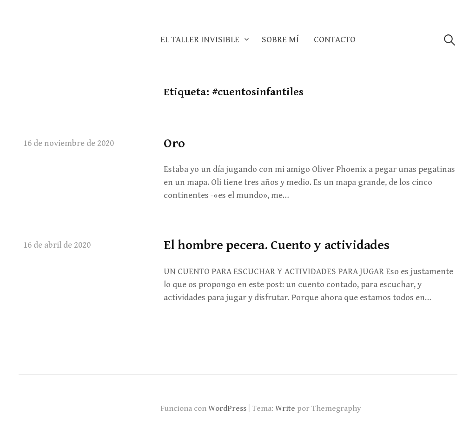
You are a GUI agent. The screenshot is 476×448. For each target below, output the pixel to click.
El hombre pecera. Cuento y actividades (276, 245)
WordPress (227, 408)
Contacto (335, 40)
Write (285, 408)
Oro (174, 144)
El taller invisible (200, 40)
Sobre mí (280, 40)
